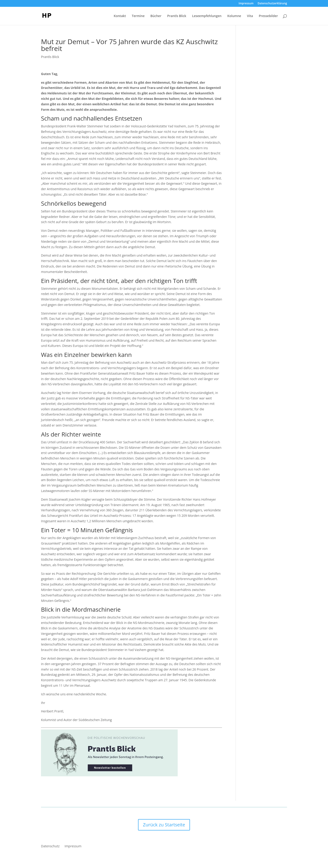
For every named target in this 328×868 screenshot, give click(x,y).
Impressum (246, 4)
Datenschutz (50, 846)
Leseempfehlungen (207, 16)
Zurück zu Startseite (164, 825)
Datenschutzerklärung (272, 4)
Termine (138, 16)
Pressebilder (268, 16)
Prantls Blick (177, 16)
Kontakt (120, 16)
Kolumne (234, 16)
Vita (250, 16)
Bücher (156, 16)
